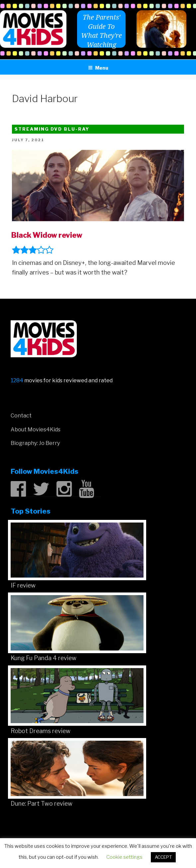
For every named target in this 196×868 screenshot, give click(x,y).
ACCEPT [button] (163, 857)
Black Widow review (47, 235)
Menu (98, 68)
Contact (21, 416)
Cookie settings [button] (124, 857)
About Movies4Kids (36, 430)
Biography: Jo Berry (35, 443)
